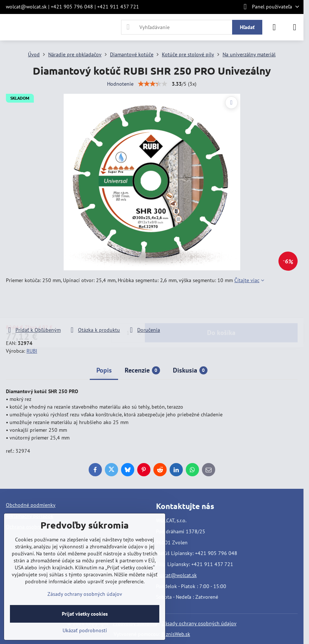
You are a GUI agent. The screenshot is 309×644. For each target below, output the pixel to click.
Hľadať (247, 27)
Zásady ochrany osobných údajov (199, 623)
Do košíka (221, 305)
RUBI (32, 351)
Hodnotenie (120, 84)
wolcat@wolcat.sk (176, 575)
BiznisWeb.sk (176, 634)
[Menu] (295, 27)
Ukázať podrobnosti (85, 630)
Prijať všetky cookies (85, 614)
